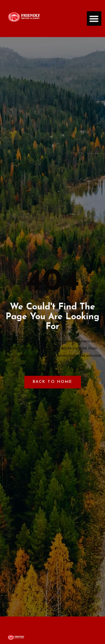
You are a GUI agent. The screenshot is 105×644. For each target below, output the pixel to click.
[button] (94, 19)
